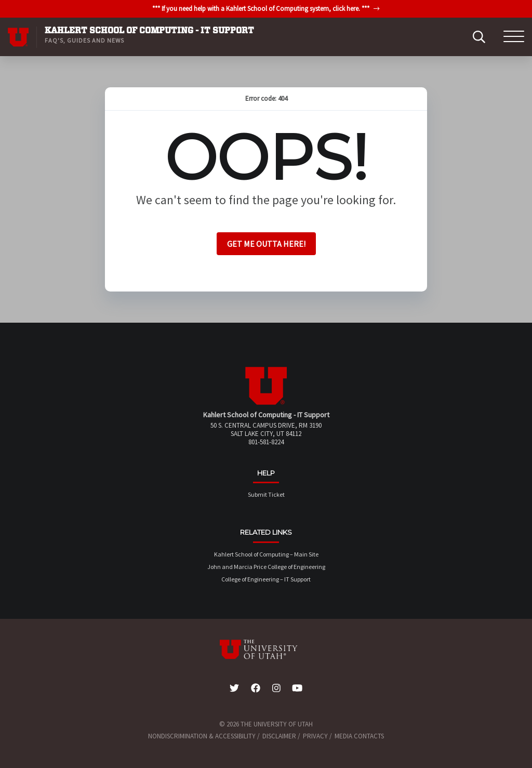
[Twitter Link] (234, 688)
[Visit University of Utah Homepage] (18, 37)
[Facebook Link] (256, 688)
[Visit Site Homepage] (266, 402)
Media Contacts (359, 736)
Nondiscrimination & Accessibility (202, 736)
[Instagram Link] (276, 688)
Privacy (315, 736)
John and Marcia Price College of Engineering (266, 567)
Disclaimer (279, 736)
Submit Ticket (266, 494)
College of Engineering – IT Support (266, 579)
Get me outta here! (266, 244)
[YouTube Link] (297, 688)
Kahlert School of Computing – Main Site (266, 554)
